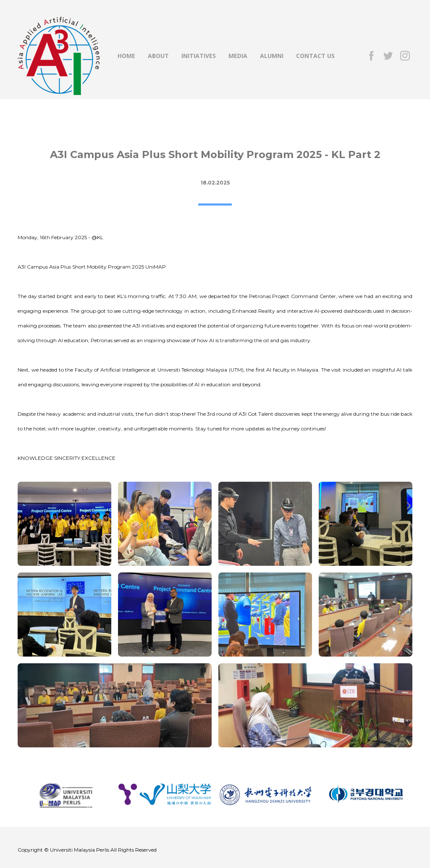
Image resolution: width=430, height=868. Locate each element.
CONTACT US (315, 56)
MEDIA (238, 56)
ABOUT (158, 56)
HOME (126, 56)
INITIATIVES (199, 56)
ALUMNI (272, 56)
